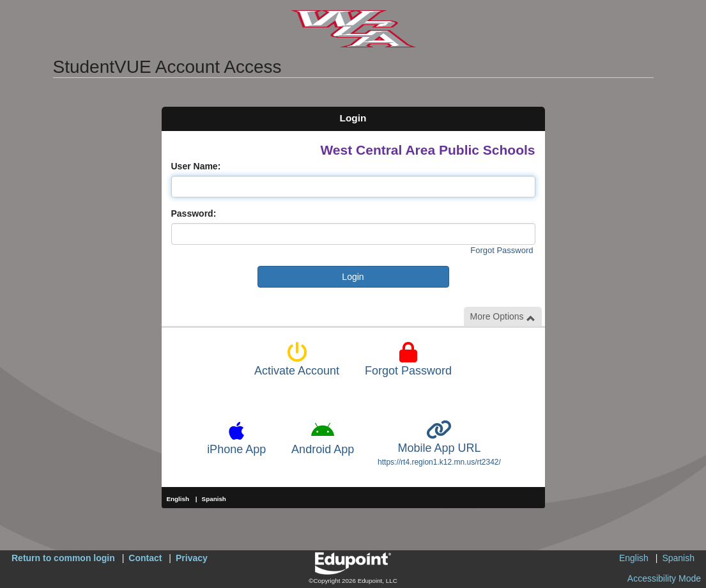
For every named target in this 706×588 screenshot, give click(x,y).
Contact (145, 558)
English (178, 499)
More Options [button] (503, 317)
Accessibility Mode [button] (664, 578)
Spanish (214, 499)
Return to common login (63, 558)
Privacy (192, 558)
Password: (194, 213)
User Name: (196, 166)
